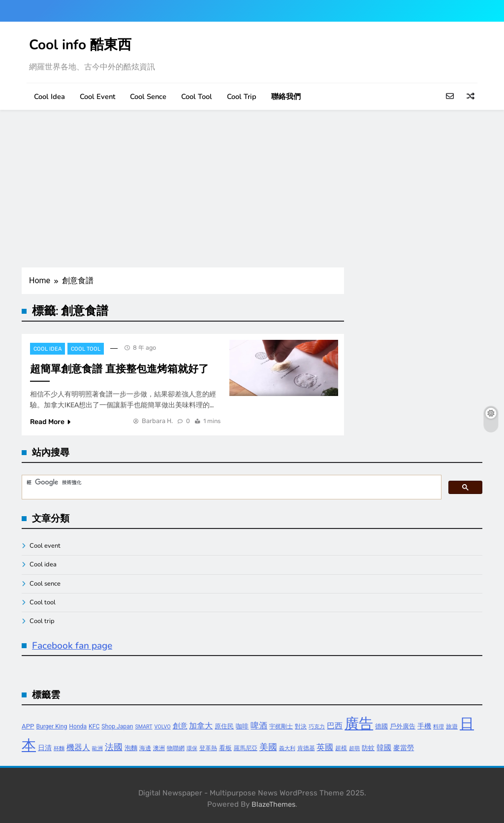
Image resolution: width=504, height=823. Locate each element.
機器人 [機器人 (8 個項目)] (78, 747)
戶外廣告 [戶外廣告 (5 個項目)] (403, 726)
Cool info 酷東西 (80, 45)
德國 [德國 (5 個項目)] (381, 726)
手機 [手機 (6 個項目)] (424, 726)
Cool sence (148, 97)
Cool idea (49, 97)
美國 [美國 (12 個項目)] (268, 747)
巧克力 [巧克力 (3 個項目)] (317, 727)
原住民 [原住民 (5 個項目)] (224, 726)
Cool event (97, 97)
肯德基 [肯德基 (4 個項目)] (306, 748)
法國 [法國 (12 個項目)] (114, 747)
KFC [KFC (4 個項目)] (94, 726)
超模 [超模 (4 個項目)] (341, 748)
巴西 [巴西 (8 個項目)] (335, 726)
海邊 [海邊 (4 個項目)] (145, 748)
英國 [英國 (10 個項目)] (325, 747)
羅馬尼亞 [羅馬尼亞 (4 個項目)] (246, 748)
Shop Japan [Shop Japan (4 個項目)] (117, 726)
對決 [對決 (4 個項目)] (301, 726)
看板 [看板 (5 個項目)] (225, 748)
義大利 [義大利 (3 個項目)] (287, 748)
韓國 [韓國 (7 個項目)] (384, 748)
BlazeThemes (273, 805)
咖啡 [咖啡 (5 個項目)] (242, 726)
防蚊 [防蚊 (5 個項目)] (368, 748)
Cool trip (242, 97)
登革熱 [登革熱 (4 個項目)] (208, 748)
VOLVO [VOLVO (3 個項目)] (163, 727)
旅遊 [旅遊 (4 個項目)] (452, 726)
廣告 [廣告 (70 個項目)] (359, 724)
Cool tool (197, 97)
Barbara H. (157, 421)
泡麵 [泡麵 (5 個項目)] (131, 748)
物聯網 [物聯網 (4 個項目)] (176, 748)
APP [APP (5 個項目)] (28, 726)
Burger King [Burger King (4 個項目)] (52, 726)
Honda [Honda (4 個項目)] (78, 726)
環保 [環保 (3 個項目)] (192, 748)
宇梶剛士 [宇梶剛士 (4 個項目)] (281, 726)
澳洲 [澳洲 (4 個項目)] (159, 748)
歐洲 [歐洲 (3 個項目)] (97, 748)
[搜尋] (231, 483)
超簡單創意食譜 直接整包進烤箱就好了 (119, 369)
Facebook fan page (72, 646)
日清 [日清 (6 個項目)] (45, 748)
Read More (50, 422)
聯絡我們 (286, 97)
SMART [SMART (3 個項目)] (143, 727)
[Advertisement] (252, 189)
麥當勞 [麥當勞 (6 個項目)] (404, 748)
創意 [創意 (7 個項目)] (180, 726)
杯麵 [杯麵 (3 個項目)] (59, 748)
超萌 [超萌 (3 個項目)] (354, 748)
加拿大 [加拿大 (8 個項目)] (201, 726)
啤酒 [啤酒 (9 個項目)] (259, 726)
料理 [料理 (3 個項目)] (439, 727)
